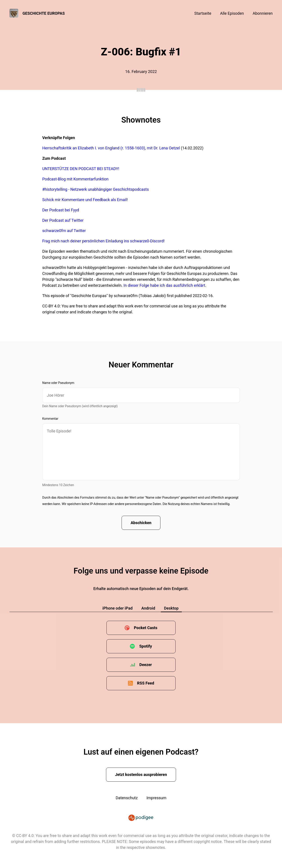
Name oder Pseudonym (58, 383)
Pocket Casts (146, 628)
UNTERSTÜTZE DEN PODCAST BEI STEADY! (81, 169)
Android (148, 608)
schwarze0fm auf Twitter (64, 231)
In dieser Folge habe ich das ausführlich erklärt (164, 285)
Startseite (203, 13)
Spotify (145, 646)
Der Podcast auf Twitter (63, 220)
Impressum (156, 798)
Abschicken (141, 523)
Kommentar (50, 419)
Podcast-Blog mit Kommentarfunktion (75, 179)
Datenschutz (127, 798)
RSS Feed (146, 683)
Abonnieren (263, 13)
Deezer (146, 665)
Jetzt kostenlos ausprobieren (141, 774)
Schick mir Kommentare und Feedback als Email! (85, 200)
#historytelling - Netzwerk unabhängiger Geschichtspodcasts (96, 189)
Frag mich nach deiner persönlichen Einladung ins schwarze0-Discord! (103, 241)
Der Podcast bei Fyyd (61, 210)
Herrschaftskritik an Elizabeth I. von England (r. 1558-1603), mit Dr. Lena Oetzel (111, 148)
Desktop (171, 608)
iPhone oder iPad (117, 608)
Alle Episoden (232, 13)
